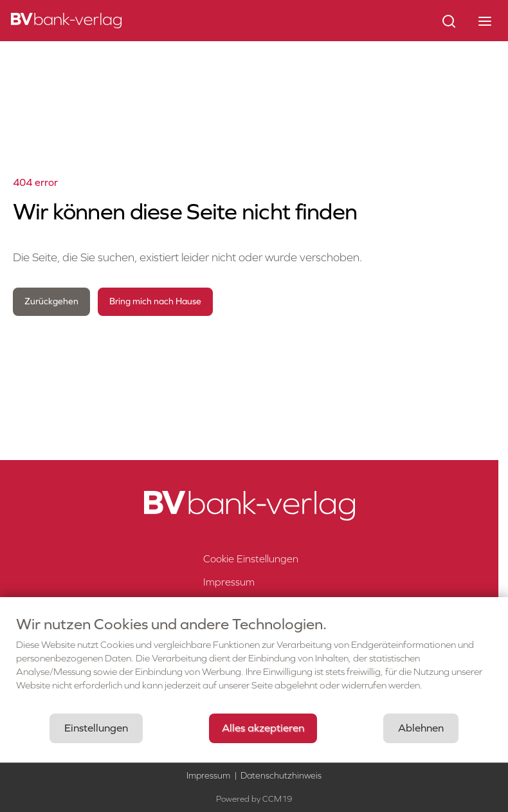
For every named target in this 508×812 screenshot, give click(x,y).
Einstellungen (96, 728)
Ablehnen (421, 728)
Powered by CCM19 (254, 799)
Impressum (208, 776)
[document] (254, 663)
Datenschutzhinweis (281, 776)
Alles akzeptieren (263, 728)
